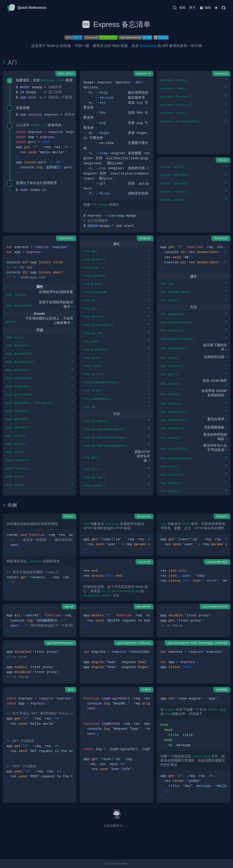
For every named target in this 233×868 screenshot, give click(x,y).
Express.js (148, 46)
